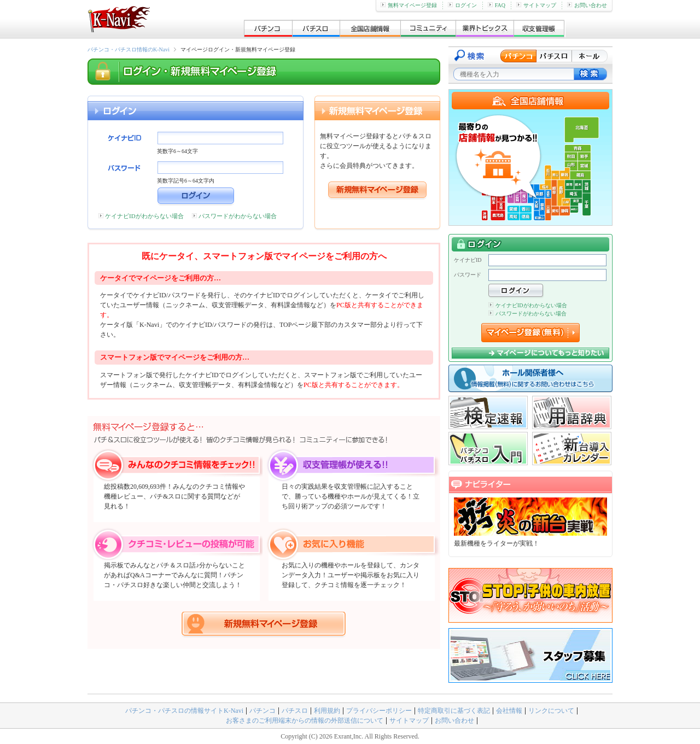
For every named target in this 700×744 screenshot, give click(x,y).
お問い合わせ (587, 5)
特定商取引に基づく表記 (454, 711)
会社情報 (509, 711)
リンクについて (551, 711)
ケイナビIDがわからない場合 (144, 216)
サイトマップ (536, 5)
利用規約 (327, 711)
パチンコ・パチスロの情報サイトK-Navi (184, 711)
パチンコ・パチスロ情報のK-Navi (129, 49)
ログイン (462, 5)
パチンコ (262, 711)
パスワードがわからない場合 (238, 216)
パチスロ (295, 711)
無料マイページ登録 (409, 5)
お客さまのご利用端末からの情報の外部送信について (305, 720)
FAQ (497, 5)
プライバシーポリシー (379, 711)
